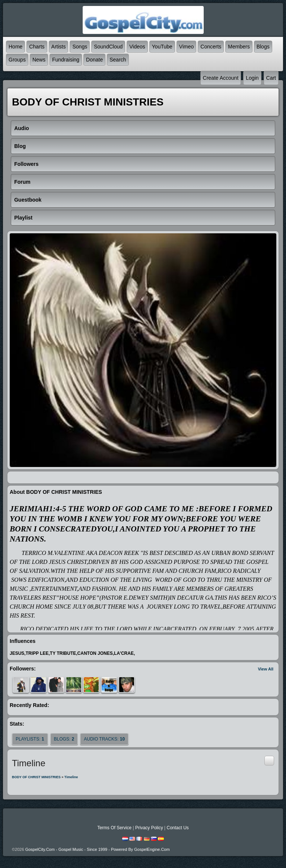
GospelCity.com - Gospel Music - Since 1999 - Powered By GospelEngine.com (98, 849)
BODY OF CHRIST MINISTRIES (36, 777)
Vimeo (186, 47)
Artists (59, 47)
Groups (17, 60)
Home (15, 47)
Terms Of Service (114, 828)
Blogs (263, 47)
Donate (94, 60)
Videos (137, 47)
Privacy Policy (149, 828)
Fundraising (66, 60)
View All (266, 669)
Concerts (211, 47)
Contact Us (177, 828)
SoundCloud (108, 47)
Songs (80, 47)
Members (239, 47)
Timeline (71, 777)
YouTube (162, 47)
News (39, 60)
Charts (37, 47)
